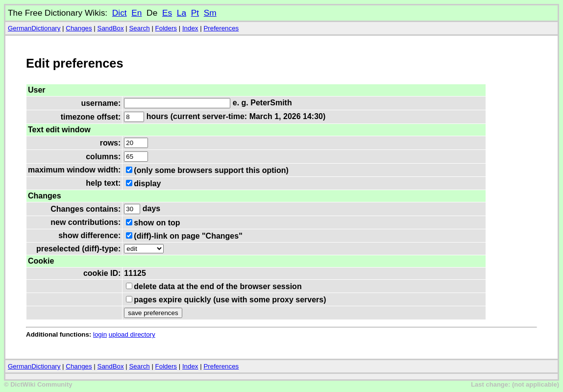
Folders (166, 28)
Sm (210, 13)
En (136, 13)
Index (190, 28)
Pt (195, 13)
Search (139, 28)
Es (167, 13)
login (100, 334)
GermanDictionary (34, 28)
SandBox (111, 28)
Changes (79, 28)
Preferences (221, 28)
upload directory (132, 334)
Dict (120, 13)
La (182, 13)
